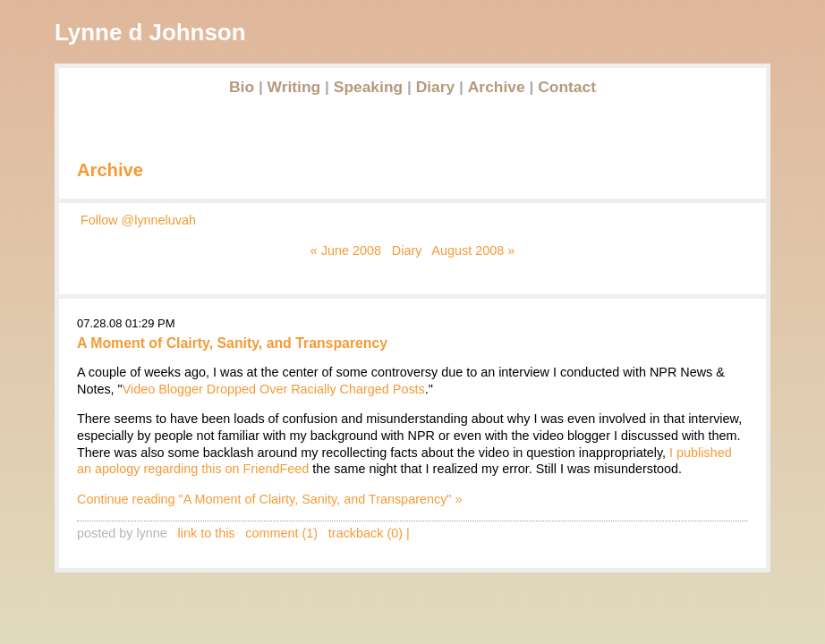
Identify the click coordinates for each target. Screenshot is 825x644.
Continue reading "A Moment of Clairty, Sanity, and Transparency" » (269, 499)
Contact (567, 87)
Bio (242, 87)
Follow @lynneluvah (138, 220)
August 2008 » (473, 250)
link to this (207, 533)
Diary (436, 87)
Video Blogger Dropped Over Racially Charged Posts (274, 389)
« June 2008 (346, 250)
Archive (497, 87)
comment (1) (281, 533)
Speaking (368, 87)
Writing (294, 87)
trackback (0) (366, 533)
